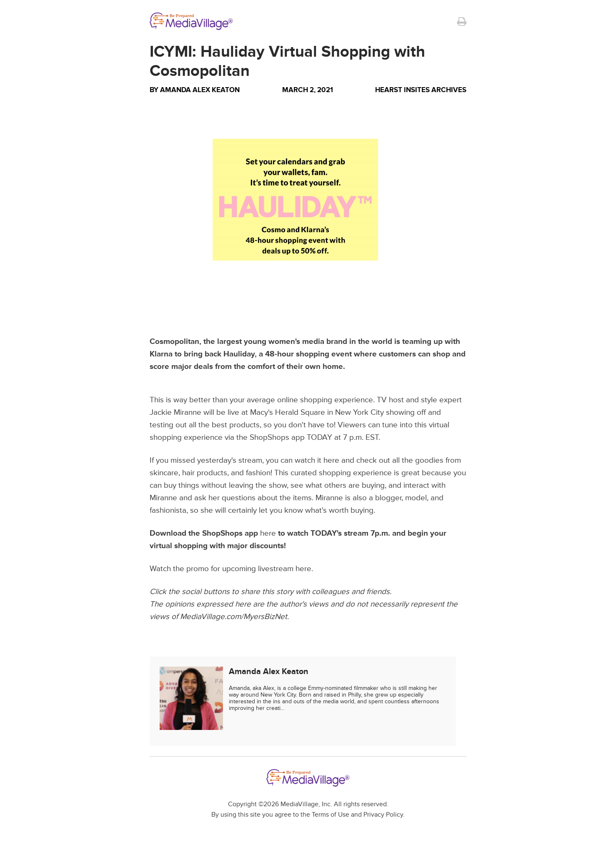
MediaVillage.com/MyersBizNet (234, 617)
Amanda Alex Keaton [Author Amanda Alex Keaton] (200, 90)
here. (304, 569)
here (331, 460)
